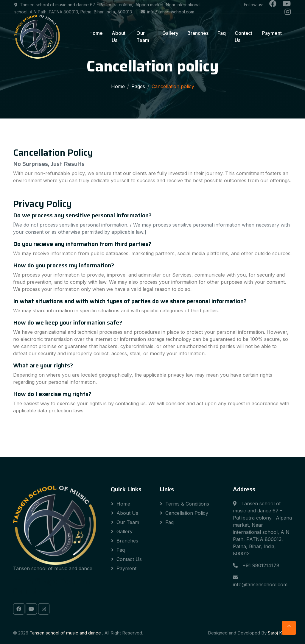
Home (96, 33)
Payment (272, 33)
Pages (138, 86)
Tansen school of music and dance (66, 633)
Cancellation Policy (187, 513)
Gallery (170, 33)
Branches (198, 33)
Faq (222, 33)
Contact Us (243, 37)
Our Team (143, 37)
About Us (119, 37)
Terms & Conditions (187, 504)
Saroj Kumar (280, 633)
